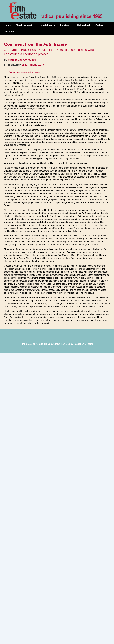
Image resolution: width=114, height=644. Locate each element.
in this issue (34, 72)
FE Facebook (84, 25)
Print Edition (48, 25)
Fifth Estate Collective (22, 60)
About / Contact (26, 25)
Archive (99, 25)
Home (8, 25)
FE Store (67, 25)
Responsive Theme (83, 344)
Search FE (10, 31)
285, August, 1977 (33, 65)
